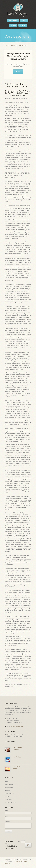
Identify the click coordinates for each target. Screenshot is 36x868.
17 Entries (15, 768)
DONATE (13, 25)
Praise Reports (17, 766)
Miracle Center (8, 799)
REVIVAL (24, 21)
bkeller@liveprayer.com (17, 726)
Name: (6, 811)
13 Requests (16, 749)
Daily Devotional (9, 787)
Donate (18, 71)
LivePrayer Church (9, 793)
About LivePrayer (9, 784)
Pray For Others (18, 747)
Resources (14, 45)
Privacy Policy (18, 862)
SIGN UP (23, 25)
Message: (7, 822)
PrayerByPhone (13, 21)
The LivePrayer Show (10, 802)
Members (7, 796)
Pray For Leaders (18, 757)
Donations (7, 790)
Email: (6, 816)
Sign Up (28, 845)
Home (7, 45)
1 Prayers (15, 759)
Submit (8, 832)
